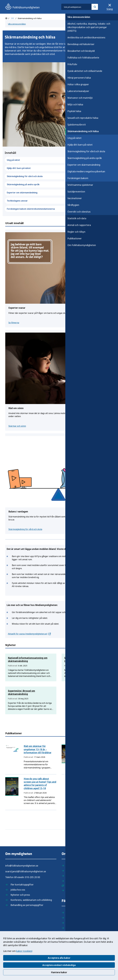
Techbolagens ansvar (59, 201)
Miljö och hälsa (75, 104)
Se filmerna (14, 323)
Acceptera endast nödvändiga (59, 965)
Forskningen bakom (78, 178)
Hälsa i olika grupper (78, 84)
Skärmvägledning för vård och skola (86, 151)
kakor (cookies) (24, 951)
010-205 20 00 (33, 877)
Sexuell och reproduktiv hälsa (83, 118)
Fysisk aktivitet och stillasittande (85, 71)
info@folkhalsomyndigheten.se (22, 866)
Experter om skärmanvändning (84, 165)
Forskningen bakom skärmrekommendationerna (59, 209)
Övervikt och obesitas (79, 212)
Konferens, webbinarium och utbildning (31, 900)
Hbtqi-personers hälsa (79, 78)
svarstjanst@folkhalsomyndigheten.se (26, 871)
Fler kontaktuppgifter (22, 885)
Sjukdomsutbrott (77, 125)
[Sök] (95, 7)
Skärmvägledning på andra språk (85, 158)
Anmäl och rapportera (79, 225)
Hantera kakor (59, 972)
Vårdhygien (73, 205)
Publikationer (75, 238)
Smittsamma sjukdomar (80, 185)
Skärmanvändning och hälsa (83, 131)
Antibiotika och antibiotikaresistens (86, 37)
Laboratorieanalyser (78, 91)
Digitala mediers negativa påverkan (86, 171)
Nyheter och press (20, 895)
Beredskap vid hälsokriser (81, 44)
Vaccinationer (75, 198)
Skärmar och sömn (17, 426)
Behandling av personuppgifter (27, 905)
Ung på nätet (74, 138)
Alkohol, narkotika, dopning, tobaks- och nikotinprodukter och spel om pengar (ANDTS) (89, 27)
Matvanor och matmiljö (80, 98)
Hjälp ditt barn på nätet (80, 145)
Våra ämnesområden (79, 17)
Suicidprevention (76, 192)
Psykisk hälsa (74, 111)
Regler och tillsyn (76, 232)
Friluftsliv (72, 64)
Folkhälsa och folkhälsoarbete (83, 58)
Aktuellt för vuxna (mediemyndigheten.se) (28, 634)
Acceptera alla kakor (59, 958)
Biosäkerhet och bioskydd (81, 51)
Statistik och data (77, 218)
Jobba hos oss (18, 890)
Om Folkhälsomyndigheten (82, 245)
